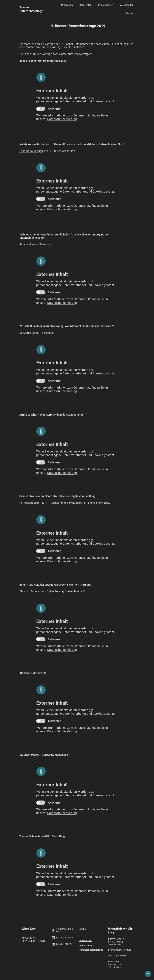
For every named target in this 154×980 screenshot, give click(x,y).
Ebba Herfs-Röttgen (31, 151)
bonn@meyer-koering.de (120, 950)
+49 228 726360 (117, 956)
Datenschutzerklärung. (62, 119)
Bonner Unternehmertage (31, 9)
